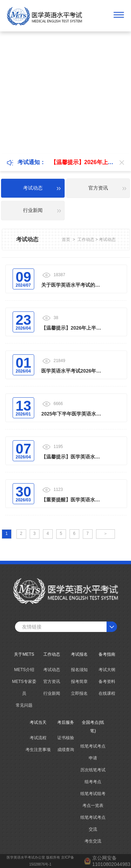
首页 (66, 240)
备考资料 (107, 682)
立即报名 (79, 693)
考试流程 (38, 738)
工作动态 (86, 240)
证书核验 (66, 738)
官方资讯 (52, 682)
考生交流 (93, 841)
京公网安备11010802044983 (111, 861)
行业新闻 (52, 693)
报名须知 (79, 670)
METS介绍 (24, 670)
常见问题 (24, 705)
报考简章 (79, 682)
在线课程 (107, 693)
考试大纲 (107, 670)
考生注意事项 (38, 750)
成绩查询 (66, 750)
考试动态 (107, 240)
